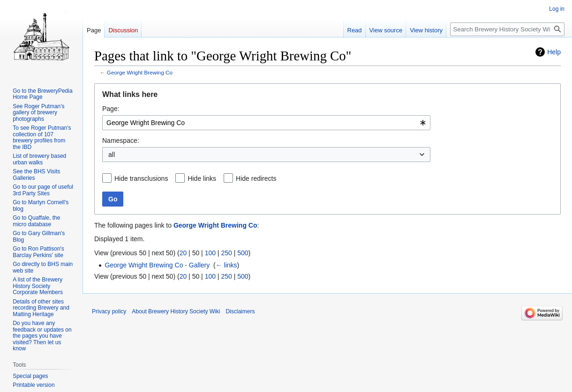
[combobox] (266, 123)
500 (243, 253)
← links (226, 265)
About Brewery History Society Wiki (176, 311)
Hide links (202, 178)
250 (226, 253)
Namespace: (121, 141)
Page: (111, 109)
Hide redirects (256, 178)
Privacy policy (109, 311)
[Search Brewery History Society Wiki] (507, 29)
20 (183, 253)
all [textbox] (112, 155)
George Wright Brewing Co (140, 72)
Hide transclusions (141, 178)
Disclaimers (240, 311)
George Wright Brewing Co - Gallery (157, 265)
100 (210, 253)
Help (554, 52)
